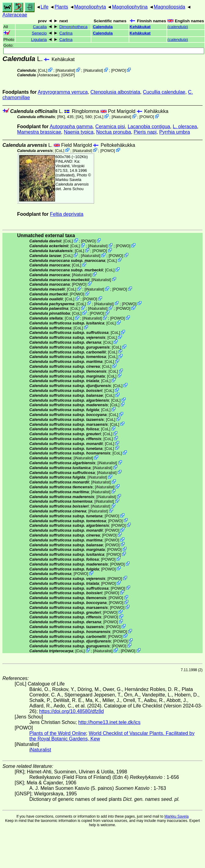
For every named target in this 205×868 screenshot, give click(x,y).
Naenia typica (79, 132)
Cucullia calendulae (164, 92)
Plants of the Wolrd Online (58, 733)
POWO (119, 70)
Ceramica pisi (110, 127)
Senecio (39, 33)
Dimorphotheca (73, 27)
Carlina (66, 33)
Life (45, 7)
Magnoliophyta (90, 7)
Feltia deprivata (67, 214)
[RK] (61, 117)
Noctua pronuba (114, 132)
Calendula (103, 27)
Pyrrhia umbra (174, 132)
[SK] (79, 117)
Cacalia (40, 27)
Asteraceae (15, 15)
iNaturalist (65, 70)
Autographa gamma (71, 127)
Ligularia (39, 40)
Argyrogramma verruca (63, 92)
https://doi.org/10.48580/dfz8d (71, 711)
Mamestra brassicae (39, 132)
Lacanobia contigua (149, 127)
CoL (43, 70)
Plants (61, 7)
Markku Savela (176, 816)
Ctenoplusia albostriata (115, 92)
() (178, 27)
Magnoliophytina (130, 7)
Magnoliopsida (169, 7)
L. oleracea (185, 127)
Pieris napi (145, 132)
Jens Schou (73, 189)
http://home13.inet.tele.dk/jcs (109, 722)
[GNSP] (68, 75)
